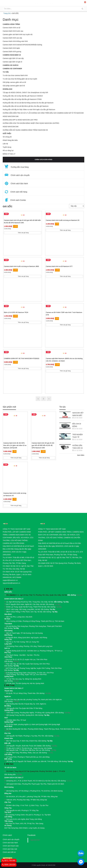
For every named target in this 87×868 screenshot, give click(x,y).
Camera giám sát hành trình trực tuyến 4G (18, 34)
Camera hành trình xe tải (11, 28)
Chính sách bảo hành (10, 843)
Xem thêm (81, 455)
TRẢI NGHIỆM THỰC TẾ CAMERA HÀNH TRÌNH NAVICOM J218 (78, 436)
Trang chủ (7, 13)
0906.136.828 (9, 865)
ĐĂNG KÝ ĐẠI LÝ (9, 154)
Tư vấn (6, 72)
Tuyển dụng (7, 147)
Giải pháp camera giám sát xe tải (14, 82)
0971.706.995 (9, 861)
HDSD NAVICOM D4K (11, 127)
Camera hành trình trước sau (13, 31)
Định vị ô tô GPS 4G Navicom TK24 (16, 312)
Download (7, 89)
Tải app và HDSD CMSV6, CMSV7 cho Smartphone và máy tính (25, 92)
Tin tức (62, 407)
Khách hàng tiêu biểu (10, 140)
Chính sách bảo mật (10, 849)
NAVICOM (35, 840)
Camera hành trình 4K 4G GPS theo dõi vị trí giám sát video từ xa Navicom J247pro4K (15, 445)
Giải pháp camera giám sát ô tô (14, 86)
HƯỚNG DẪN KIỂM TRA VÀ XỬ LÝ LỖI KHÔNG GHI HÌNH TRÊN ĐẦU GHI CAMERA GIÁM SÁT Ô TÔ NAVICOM (43, 113)
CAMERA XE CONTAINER (12, 69)
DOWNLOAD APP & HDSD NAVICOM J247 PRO (20, 120)
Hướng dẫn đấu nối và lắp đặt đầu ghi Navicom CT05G (22, 99)
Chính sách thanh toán (11, 846)
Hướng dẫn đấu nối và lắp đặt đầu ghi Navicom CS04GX (23, 96)
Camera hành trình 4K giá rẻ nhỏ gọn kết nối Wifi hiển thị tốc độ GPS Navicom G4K (43, 445)
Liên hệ (5, 144)
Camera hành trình (11, 24)
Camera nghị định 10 (12, 55)
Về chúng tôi (7, 137)
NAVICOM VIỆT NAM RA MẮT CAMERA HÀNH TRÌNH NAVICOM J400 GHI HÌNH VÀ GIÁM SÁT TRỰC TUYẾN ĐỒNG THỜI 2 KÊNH (78, 414)
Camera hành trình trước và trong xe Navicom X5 (63, 220)
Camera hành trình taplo (11, 48)
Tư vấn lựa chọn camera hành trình (15, 75)
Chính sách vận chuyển (11, 839)
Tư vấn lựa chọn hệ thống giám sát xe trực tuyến (20, 79)
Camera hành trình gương (12, 52)
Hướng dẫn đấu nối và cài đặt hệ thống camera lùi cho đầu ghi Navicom (28, 103)
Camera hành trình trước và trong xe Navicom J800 (21, 266)
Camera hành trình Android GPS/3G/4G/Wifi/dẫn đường (22, 45)
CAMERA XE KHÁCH (11, 65)
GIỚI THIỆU (7, 133)
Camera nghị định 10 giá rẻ (12, 62)
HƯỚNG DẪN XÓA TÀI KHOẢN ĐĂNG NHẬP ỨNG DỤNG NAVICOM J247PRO (31, 123)
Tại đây (79, 595)
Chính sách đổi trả (9, 852)
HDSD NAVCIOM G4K (11, 116)
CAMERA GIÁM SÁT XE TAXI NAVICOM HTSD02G (22, 358)
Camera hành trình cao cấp (12, 38)
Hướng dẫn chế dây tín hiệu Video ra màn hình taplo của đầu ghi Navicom (29, 110)
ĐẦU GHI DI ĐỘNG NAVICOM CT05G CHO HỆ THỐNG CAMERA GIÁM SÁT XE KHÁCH (78, 425)
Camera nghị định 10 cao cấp (13, 58)
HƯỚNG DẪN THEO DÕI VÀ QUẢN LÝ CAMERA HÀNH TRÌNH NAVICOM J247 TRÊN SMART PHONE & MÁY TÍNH (78, 447)
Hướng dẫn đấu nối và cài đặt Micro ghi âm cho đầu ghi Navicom (26, 106)
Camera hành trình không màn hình (15, 41)
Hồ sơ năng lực (8, 150)
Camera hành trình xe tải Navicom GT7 (59, 266)
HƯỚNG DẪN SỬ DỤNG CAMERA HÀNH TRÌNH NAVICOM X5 (25, 130)
